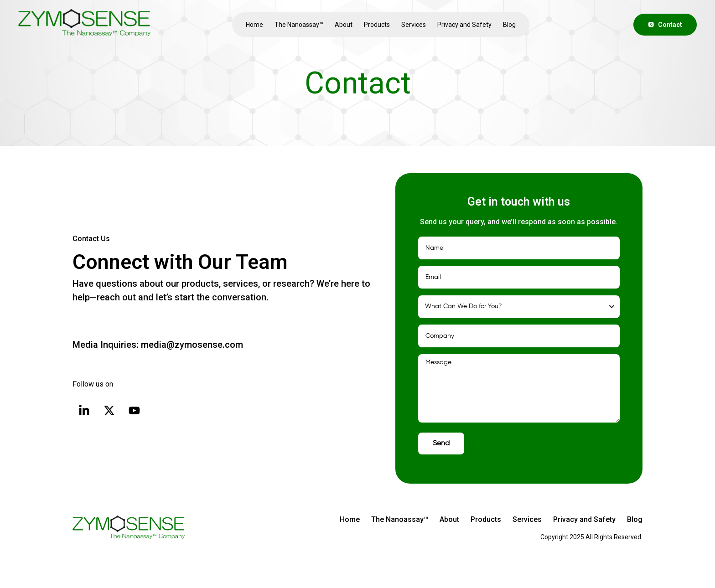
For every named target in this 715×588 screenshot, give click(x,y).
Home (254, 25)
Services (414, 25)
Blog (509, 25)
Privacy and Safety (464, 25)
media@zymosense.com (191, 345)
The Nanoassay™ (299, 25)
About (344, 25)
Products (377, 25)
